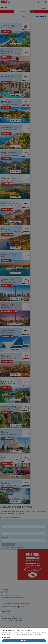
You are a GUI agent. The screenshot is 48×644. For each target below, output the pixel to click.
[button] (24, 638)
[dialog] (24, 636)
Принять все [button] (24, 641)
